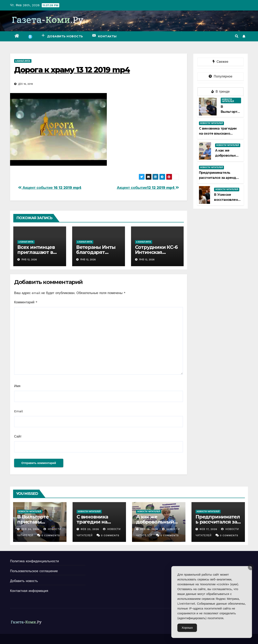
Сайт (18, 436)
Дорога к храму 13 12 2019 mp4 (72, 70)
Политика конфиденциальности (34, 561)
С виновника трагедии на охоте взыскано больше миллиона (218, 134)
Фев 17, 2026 (208, 529)
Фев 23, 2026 (90, 529)
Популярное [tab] (221, 76)
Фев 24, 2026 (30, 529)
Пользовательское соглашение (34, 571)
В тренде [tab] (221, 92)
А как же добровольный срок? (228, 156)
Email (19, 411)
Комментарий (26, 302)
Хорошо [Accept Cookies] (187, 628)
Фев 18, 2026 (149, 529)
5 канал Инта (23, 61)
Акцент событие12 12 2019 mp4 (148, 188)
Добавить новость (24, 581)
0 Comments (51, 535)
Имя (17, 386)
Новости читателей (228, 100)
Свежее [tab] (221, 62)
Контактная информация (29, 591)
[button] (237, 36)
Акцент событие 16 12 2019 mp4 (50, 188)
